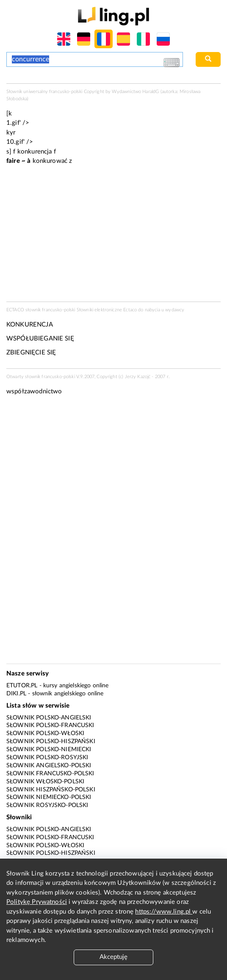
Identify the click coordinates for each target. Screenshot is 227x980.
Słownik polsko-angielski (49, 718)
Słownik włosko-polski (45, 782)
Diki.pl (16, 694)
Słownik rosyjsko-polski (47, 805)
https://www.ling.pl (164, 912)
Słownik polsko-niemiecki (49, 749)
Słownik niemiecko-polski (49, 797)
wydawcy (175, 310)
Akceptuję (113, 957)
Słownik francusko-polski (50, 774)
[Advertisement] (113, 467)
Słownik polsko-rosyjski (47, 758)
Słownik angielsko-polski (49, 766)
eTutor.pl (22, 686)
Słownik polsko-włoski (45, 733)
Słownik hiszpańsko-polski (51, 790)
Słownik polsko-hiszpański (51, 741)
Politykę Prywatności (37, 902)
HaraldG (151, 92)
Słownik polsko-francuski (50, 725)
